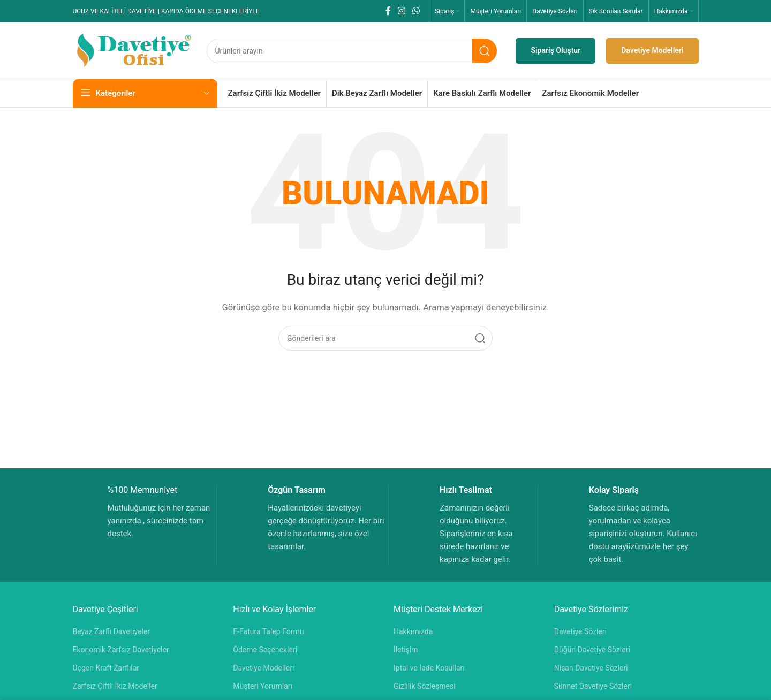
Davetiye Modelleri (652, 50)
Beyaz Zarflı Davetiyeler (112, 631)
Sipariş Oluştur (555, 50)
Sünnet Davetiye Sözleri (593, 686)
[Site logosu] (134, 50)
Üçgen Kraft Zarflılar (106, 668)
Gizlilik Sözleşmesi (425, 686)
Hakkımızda (413, 631)
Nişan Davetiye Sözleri (591, 668)
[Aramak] (352, 51)
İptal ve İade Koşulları (429, 668)
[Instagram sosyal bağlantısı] (401, 11)
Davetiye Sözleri (580, 631)
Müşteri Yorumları (263, 686)
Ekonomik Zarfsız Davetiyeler (121, 650)
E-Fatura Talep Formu (268, 631)
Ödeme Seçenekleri (265, 650)
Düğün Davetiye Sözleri (592, 650)
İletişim (406, 650)
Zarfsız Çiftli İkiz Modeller (115, 686)
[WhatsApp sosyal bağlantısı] (416, 11)
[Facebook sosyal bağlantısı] (388, 11)
